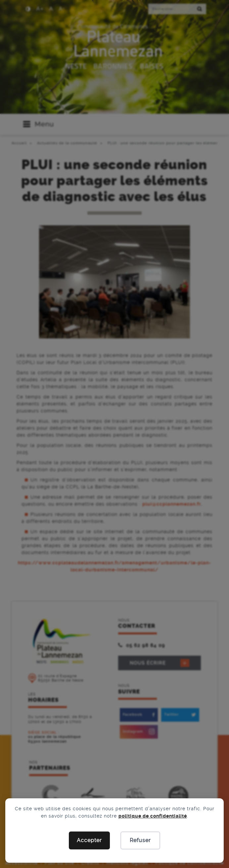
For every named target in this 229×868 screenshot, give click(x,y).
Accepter (89, 840)
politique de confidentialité (153, 816)
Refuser (140, 840)
